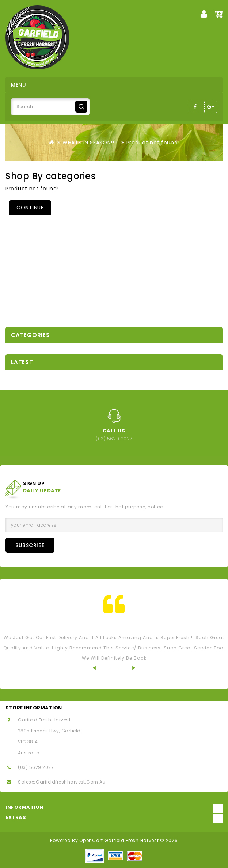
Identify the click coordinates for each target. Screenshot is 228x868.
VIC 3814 (28, 742)
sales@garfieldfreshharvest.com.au (62, 782)
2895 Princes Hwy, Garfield (49, 731)
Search (81, 107)
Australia (29, 753)
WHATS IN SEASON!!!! (90, 143)
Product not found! (153, 143)
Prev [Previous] (100, 668)
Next (128, 668)
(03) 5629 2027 (36, 767)
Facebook (196, 107)
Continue (30, 208)
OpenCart (91, 840)
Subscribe (30, 545)
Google (211, 107)
